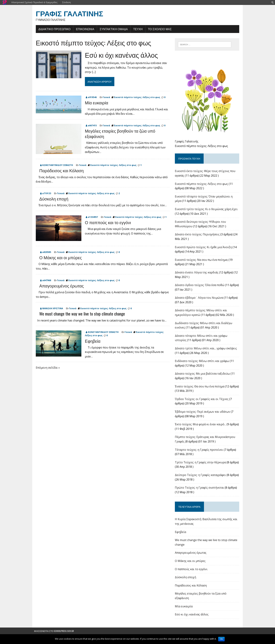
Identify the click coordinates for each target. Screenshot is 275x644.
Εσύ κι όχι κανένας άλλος (120, 55)
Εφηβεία (91, 341)
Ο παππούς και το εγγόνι (106, 222)
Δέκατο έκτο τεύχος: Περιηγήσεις (198, 236)
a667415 (90, 126)
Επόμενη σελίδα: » (46, 367)
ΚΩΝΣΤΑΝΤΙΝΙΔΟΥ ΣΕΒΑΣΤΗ (56, 165)
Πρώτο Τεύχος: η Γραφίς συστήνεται (200, 489)
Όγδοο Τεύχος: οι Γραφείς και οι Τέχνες (202, 401)
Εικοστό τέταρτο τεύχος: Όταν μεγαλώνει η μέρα (208, 198)
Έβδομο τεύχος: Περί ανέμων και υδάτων (203, 413)
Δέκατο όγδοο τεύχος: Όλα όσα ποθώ (200, 287)
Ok (221, 639)
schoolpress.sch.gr (64, 633)
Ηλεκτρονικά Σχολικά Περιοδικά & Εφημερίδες (34, 2)
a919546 (90, 97)
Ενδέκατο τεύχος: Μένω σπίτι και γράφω (202, 363)
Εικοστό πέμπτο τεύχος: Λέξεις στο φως (92, 43)
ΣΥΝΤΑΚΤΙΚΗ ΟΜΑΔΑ (112, 29)
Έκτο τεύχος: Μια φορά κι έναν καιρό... (201, 426)
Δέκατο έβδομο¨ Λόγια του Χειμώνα (199, 299)
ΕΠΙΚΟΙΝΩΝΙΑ (83, 29)
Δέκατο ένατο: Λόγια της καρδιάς (197, 274)
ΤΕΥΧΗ (136, 29)
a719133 (45, 194)
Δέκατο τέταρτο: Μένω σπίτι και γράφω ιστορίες (208, 337)
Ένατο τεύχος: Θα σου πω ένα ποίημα (200, 388)
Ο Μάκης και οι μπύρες (59, 257)
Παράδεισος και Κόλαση (60, 170)
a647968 (45, 280)
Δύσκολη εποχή (52, 199)
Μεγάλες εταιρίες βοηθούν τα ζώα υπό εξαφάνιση (118, 134)
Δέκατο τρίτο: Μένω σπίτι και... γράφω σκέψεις (206, 350)
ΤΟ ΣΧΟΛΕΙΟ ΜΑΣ (158, 29)
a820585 (45, 252)
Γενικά (105, 97)
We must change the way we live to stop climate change (80, 314)
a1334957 (91, 217)
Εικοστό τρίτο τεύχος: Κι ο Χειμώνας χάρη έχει (207, 211)
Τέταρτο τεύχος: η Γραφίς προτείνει (199, 451)
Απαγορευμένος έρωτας (60, 286)
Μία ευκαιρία (95, 103)
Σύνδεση (66, 2)
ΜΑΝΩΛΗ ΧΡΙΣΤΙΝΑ (51, 309)
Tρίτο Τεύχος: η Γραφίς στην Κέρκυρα (201, 464)
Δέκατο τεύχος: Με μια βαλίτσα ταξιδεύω (203, 375)
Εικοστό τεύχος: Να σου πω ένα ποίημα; (202, 261)
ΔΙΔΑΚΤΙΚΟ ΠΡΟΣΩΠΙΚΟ (53, 29)
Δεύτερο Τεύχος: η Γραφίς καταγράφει (201, 477)
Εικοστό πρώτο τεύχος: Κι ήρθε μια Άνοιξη (204, 249)
